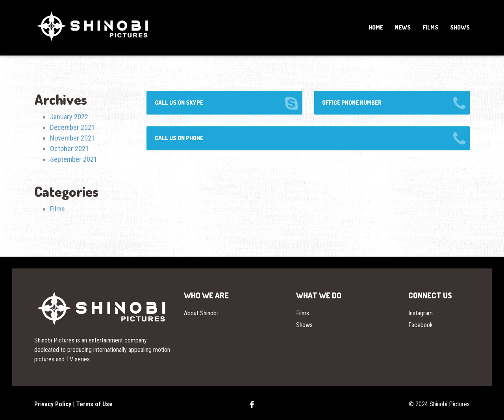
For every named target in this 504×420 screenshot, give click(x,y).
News (403, 27)
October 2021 (69, 149)
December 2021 (72, 127)
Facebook (421, 325)
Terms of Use (94, 404)
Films (430, 27)
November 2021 (72, 138)
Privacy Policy (53, 404)
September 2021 (74, 159)
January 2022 (69, 117)
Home (376, 27)
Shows (460, 27)
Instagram (421, 313)
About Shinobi (201, 313)
